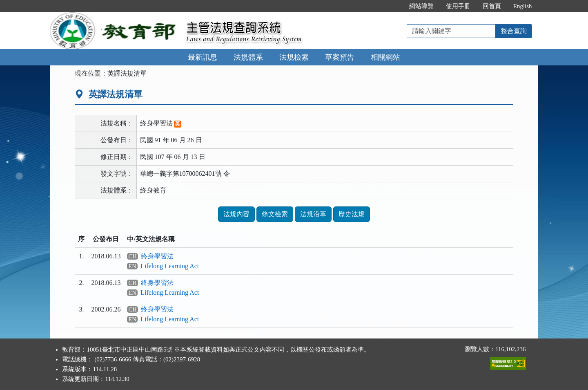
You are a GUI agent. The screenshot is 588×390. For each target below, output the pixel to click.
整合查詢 (514, 31)
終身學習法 (157, 256)
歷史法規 (352, 214)
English (523, 6)
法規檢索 (294, 57)
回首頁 (492, 6)
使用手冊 (458, 6)
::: (394, 6)
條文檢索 (275, 214)
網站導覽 (421, 6)
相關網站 (385, 57)
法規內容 (236, 214)
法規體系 (248, 57)
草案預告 (340, 57)
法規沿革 (313, 214)
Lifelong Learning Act (170, 266)
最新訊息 (203, 57)
